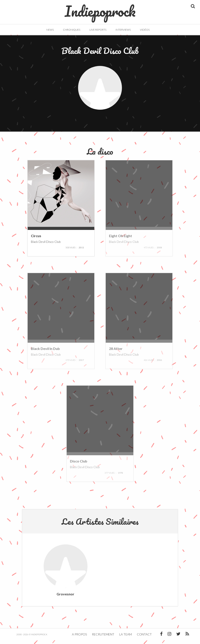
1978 (120, 476)
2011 (81, 251)
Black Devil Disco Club (46, 245)
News (50, 30)
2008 (159, 251)
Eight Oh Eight (121, 240)
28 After (116, 352)
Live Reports (98, 30)
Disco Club (79, 465)
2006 (159, 364)
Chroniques (72, 30)
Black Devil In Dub (45, 352)
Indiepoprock (100, 9)
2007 (81, 364)
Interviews (123, 30)
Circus (36, 240)
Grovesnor (65, 598)
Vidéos (145, 30)
